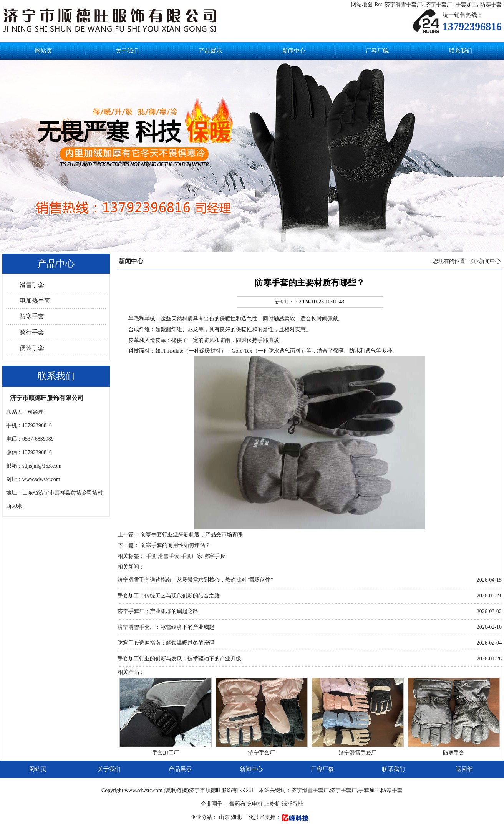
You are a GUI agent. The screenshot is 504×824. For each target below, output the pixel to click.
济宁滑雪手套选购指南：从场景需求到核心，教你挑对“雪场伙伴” (195, 580)
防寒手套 (491, 4)
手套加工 (466, 4)
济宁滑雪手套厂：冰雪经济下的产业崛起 (166, 627)
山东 (225, 817)
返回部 (464, 769)
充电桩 (255, 804)
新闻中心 (294, 51)
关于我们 (127, 51)
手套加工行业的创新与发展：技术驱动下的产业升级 (179, 659)
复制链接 (176, 790)
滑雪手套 (32, 285)
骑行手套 (32, 332)
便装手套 (32, 348)
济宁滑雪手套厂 (403, 4)
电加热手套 (35, 301)
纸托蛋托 (292, 804)
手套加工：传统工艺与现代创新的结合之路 (169, 596)
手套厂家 (192, 556)
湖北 (237, 817)
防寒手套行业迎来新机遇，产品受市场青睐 (192, 535)
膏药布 (237, 804)
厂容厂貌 (377, 51)
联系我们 (461, 51)
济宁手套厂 (439, 4)
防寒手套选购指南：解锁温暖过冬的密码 (166, 643)
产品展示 (211, 51)
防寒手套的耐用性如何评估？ (176, 545)
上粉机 (272, 804)
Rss (378, 4)
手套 (151, 556)
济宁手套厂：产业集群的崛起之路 (158, 611)
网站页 (44, 51)
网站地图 (362, 4)
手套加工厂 (166, 753)
